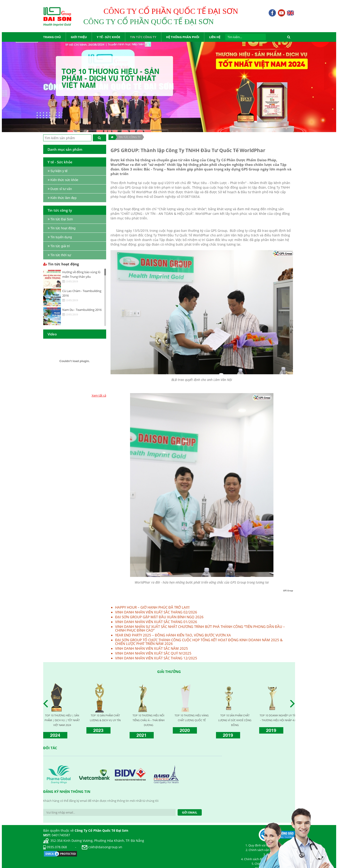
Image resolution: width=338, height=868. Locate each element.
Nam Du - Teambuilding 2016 (82, 310)
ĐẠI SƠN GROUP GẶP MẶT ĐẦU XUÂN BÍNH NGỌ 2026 (159, 617)
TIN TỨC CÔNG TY (129, 137)
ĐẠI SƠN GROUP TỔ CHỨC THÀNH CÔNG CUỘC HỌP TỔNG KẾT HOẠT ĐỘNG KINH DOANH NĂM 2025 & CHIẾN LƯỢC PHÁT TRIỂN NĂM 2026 (199, 642)
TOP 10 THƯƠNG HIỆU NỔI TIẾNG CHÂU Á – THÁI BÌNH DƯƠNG (149, 720)
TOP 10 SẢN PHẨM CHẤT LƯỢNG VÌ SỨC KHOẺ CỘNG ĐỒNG (235, 720)
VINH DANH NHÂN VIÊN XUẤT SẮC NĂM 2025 (152, 648)
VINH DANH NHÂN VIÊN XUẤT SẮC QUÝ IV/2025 (153, 653)
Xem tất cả (99, 395)
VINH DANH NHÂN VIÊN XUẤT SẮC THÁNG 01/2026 (156, 622)
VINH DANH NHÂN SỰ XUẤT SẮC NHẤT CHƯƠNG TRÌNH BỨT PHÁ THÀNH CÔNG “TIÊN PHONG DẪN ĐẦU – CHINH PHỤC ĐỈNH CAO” (200, 628)
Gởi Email (190, 812)
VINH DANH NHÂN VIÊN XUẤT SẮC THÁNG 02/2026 (156, 612)
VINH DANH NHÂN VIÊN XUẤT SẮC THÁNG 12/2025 (156, 658)
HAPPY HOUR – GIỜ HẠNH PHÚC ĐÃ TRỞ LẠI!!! (152, 607)
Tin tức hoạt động (61, 264)
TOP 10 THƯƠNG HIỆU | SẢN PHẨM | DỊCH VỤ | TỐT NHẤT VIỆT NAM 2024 (62, 720)
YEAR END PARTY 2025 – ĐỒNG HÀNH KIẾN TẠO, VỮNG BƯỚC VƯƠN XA (173, 635)
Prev (47, 704)
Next (294, 704)
